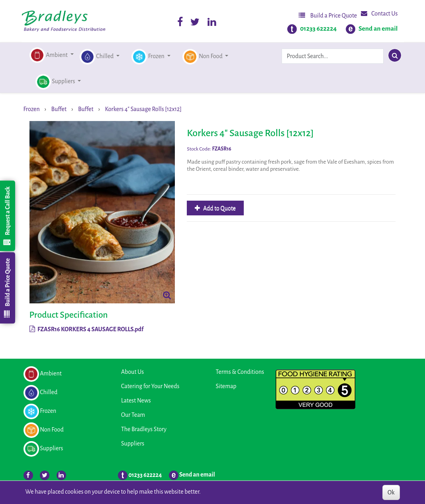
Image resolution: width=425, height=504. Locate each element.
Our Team (133, 415)
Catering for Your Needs (150, 386)
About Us (132, 372)
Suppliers (133, 443)
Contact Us (379, 13)
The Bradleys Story (144, 429)
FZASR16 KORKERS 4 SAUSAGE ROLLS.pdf (87, 329)
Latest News (136, 400)
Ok (391, 492)
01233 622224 (318, 29)
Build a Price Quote (328, 15)
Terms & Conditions (240, 372)
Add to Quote (219, 208)
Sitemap (226, 386)
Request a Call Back (7, 216)
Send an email (378, 29)
